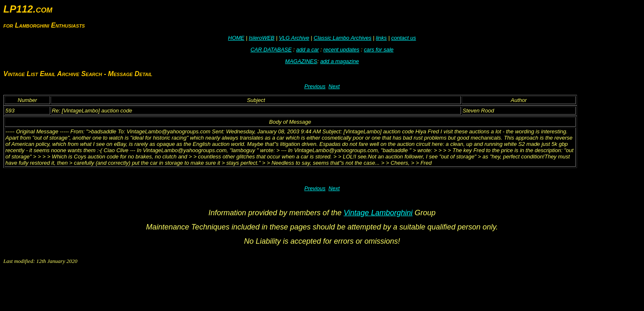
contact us (403, 38)
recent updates (341, 50)
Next (334, 86)
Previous (315, 86)
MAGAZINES (301, 61)
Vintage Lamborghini (378, 213)
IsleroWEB (262, 38)
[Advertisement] (156, 289)
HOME (236, 38)
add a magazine (340, 61)
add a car (307, 50)
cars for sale (379, 50)
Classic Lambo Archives (342, 38)
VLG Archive (294, 38)
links (381, 38)
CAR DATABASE (271, 50)
